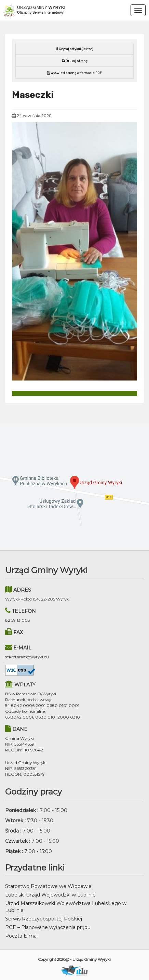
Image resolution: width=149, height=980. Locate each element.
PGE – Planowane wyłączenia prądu (48, 927)
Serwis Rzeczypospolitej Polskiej (44, 919)
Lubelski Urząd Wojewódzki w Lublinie (50, 895)
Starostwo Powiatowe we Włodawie (48, 886)
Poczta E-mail (22, 936)
